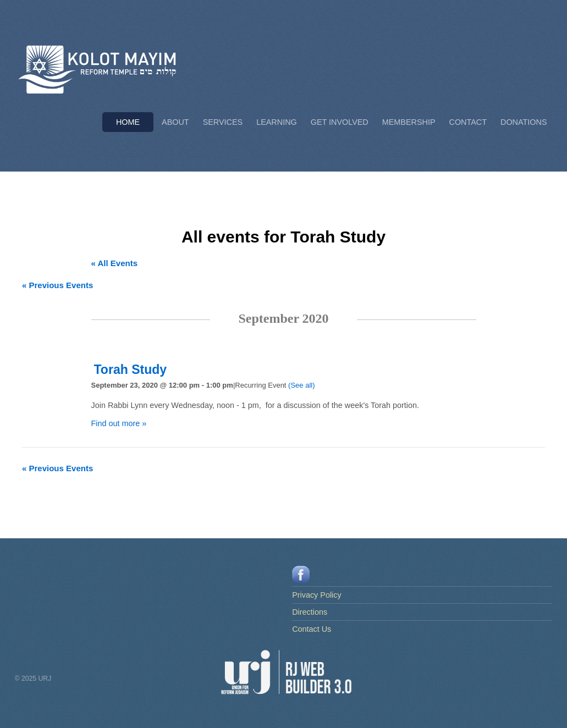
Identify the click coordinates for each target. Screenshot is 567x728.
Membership (409, 122)
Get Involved (340, 122)
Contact (468, 122)
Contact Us (312, 629)
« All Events (114, 263)
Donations (524, 122)
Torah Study (131, 369)
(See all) (301, 385)
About (175, 122)
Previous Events (57, 285)
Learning (277, 122)
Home (128, 122)
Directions (310, 612)
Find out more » (119, 423)
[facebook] (301, 574)
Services (223, 122)
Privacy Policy (317, 595)
